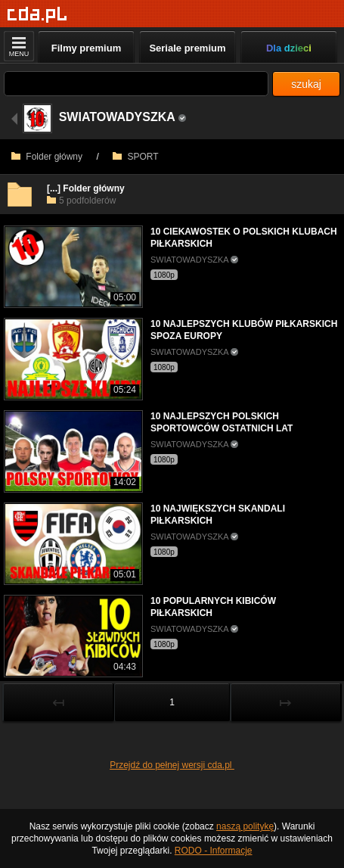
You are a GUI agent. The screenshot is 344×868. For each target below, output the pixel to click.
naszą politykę (245, 826)
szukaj (306, 84)
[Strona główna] (37, 15)
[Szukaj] (136, 84)
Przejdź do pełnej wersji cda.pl (172, 765)
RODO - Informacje (214, 851)
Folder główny (47, 157)
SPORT (135, 157)
